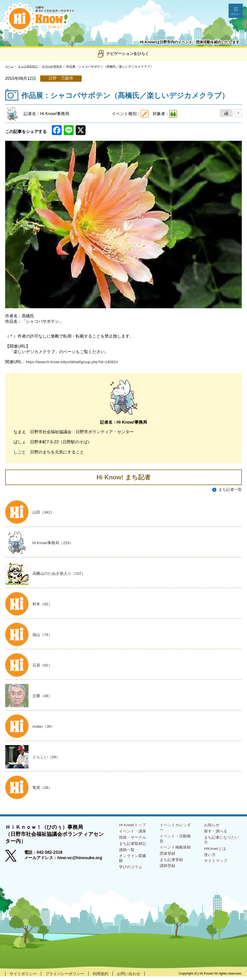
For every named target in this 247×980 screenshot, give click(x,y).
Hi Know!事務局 (55, 67)
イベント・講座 (133, 835)
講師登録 (168, 873)
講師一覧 (127, 855)
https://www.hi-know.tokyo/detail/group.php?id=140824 (76, 362)
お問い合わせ (135, 977)
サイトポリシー (24, 977)
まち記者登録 (172, 866)
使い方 (210, 861)
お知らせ (212, 828)
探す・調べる (216, 835)
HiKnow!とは (216, 854)
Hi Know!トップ (133, 828)
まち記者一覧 (229, 490)
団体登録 (168, 859)
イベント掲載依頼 (176, 853)
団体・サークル (133, 842)
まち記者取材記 (30, 67)
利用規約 (105, 977)
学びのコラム (131, 874)
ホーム (10, 67)
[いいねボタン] (226, 113)
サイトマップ (216, 867)
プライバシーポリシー (68, 977)
